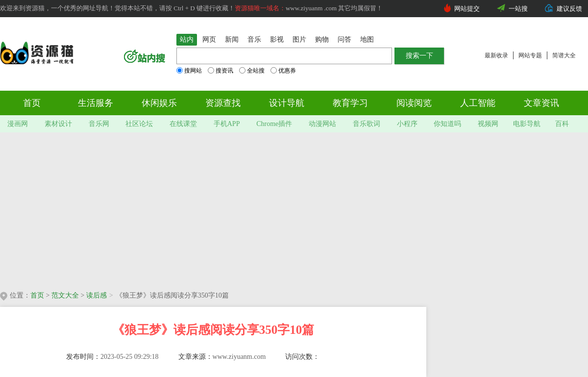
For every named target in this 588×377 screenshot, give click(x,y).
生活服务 (96, 103)
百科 (562, 124)
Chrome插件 (274, 124)
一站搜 (518, 9)
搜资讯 (220, 71)
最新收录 (496, 55)
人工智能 (478, 103)
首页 (32, 103)
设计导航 (287, 103)
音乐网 (99, 124)
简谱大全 (564, 55)
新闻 (232, 39)
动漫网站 (322, 124)
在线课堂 (183, 124)
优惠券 (283, 71)
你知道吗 (447, 124)
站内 (187, 39)
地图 (367, 39)
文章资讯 (541, 103)
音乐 (254, 39)
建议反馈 (569, 9)
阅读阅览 (414, 103)
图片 (299, 39)
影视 (277, 39)
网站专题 (530, 55)
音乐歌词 (367, 124)
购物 (322, 39)
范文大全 (65, 295)
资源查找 (223, 103)
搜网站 (189, 71)
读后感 (97, 295)
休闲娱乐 (159, 103)
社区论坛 (139, 124)
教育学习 (350, 103)
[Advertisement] (188, 208)
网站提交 (467, 9)
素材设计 (58, 124)
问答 (344, 39)
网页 (209, 39)
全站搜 (252, 71)
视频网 (488, 124)
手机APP (227, 124)
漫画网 (18, 124)
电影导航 (527, 124)
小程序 (407, 124)
